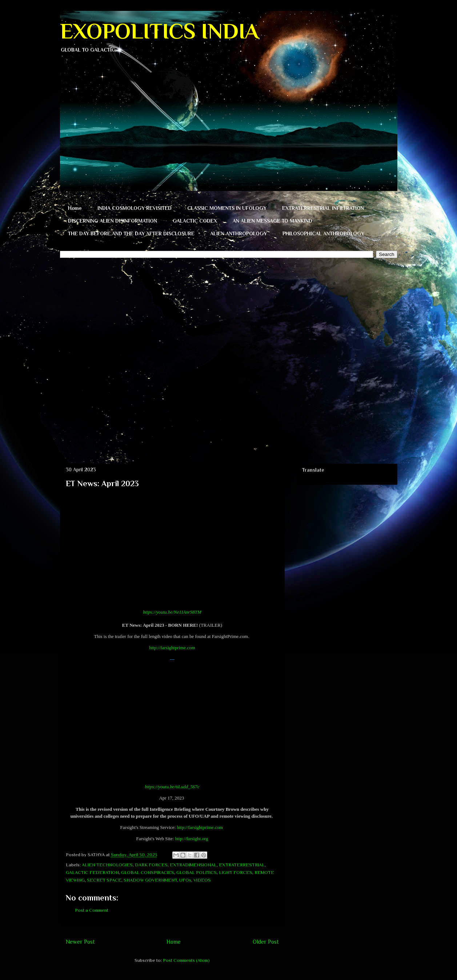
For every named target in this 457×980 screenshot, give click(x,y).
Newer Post (80, 942)
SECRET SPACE (104, 880)
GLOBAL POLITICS (197, 872)
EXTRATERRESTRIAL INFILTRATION (323, 208)
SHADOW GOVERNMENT (150, 880)
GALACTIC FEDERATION (92, 872)
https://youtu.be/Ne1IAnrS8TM (172, 612)
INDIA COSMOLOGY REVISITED (135, 208)
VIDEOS (202, 880)
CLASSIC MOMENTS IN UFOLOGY (227, 208)
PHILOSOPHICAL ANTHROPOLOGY (323, 233)
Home (75, 208)
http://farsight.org (191, 839)
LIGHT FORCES (236, 872)
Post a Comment (92, 910)
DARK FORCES (151, 865)
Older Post (266, 942)
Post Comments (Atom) (186, 960)
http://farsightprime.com (172, 648)
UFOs (185, 880)
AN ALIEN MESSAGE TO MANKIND (272, 221)
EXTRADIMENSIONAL (193, 865)
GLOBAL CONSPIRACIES (148, 872)
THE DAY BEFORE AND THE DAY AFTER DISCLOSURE (131, 233)
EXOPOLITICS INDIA (159, 31)
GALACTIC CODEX (195, 221)
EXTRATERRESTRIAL (242, 865)
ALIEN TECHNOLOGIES (107, 865)
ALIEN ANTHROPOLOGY (238, 233)
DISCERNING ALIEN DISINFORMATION (113, 221)
